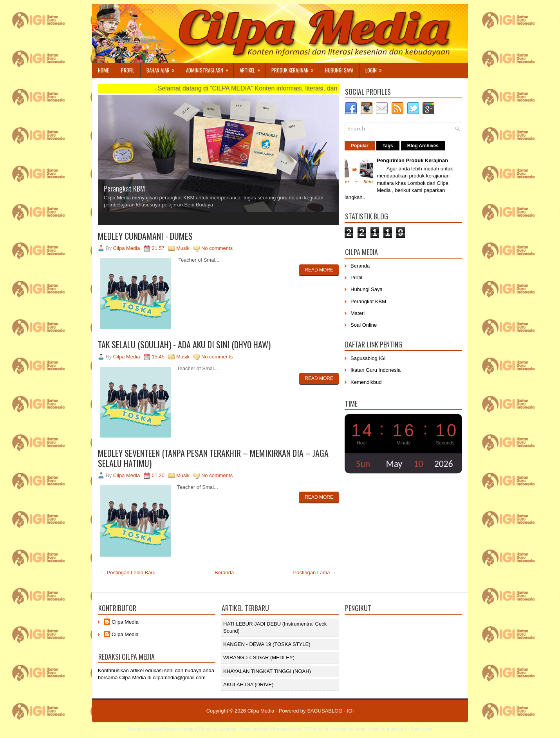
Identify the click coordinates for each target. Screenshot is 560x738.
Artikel (252, 68)
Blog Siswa (421, 729)
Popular (360, 146)
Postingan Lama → (315, 572)
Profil (128, 70)
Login (376, 68)
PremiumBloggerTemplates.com (271, 729)
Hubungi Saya (339, 70)
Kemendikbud (366, 382)
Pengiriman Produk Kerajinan (412, 160)
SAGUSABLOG (325, 711)
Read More (319, 270)
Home (103, 70)
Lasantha (227, 729)
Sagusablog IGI (368, 358)
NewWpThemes (163, 729)
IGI (350, 711)
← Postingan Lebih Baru (128, 572)
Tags (388, 146)
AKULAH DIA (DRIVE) (248, 685)
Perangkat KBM (124, 188)
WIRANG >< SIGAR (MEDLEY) (259, 658)
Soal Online (364, 325)
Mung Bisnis (366, 729)
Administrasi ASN (210, 68)
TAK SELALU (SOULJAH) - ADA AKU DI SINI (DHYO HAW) (184, 344)
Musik (183, 248)
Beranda (224, 572)
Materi (358, 313)
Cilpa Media (125, 622)
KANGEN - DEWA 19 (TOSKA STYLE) (267, 644)
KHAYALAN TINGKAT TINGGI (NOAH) (267, 671)
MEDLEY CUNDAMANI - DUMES (145, 236)
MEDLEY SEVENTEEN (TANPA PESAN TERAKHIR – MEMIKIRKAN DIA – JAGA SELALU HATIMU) (213, 458)
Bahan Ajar (163, 68)
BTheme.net (316, 729)
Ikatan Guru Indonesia (376, 370)
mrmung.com (394, 729)
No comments (217, 248)
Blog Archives (423, 146)
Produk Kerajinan (295, 68)
